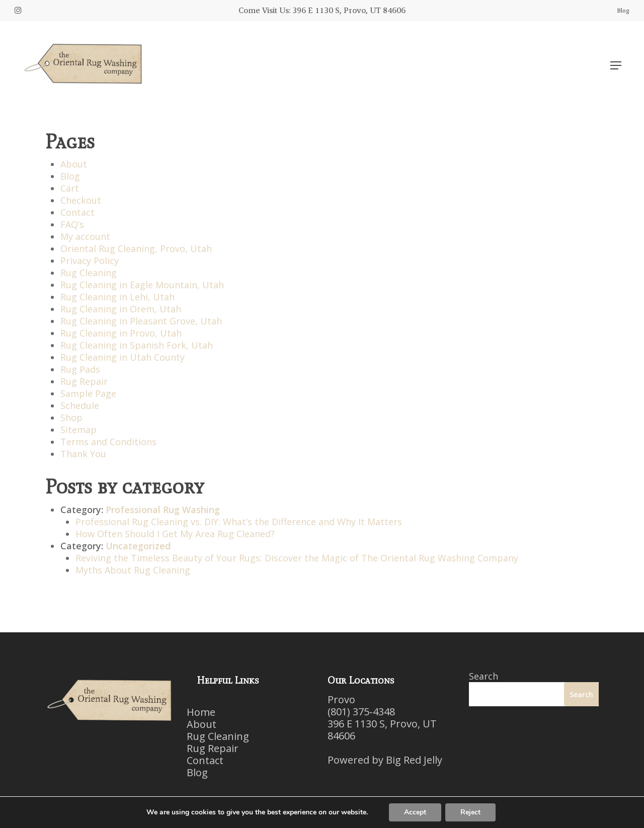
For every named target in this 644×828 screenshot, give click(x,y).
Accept (415, 812)
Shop (71, 418)
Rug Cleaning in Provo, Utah (121, 333)
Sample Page (88, 393)
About (74, 164)
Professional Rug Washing (163, 510)
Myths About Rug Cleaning (133, 570)
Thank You (83, 454)
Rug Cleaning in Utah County (123, 357)
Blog (70, 176)
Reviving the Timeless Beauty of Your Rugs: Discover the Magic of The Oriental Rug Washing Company (297, 558)
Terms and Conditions (108, 442)
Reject (470, 812)
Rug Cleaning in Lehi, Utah (117, 297)
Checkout (81, 200)
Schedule (80, 405)
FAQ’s (72, 224)
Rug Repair (84, 381)
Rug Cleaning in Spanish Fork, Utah (137, 345)
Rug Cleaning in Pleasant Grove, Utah (141, 321)
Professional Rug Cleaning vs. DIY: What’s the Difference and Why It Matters (239, 522)
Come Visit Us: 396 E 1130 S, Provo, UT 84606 (322, 10)
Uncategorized (138, 546)
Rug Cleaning (89, 273)
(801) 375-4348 (361, 712)
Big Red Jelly (414, 760)
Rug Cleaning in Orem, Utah (121, 309)
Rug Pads (80, 369)
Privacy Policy (90, 261)
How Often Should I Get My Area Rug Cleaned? (175, 534)
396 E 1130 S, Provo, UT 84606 (382, 730)
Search (484, 676)
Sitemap (78, 430)
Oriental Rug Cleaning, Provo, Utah (136, 249)
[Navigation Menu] (616, 65)
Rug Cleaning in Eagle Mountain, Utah (142, 285)
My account (85, 236)
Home (201, 712)
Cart (70, 188)
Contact (77, 212)
